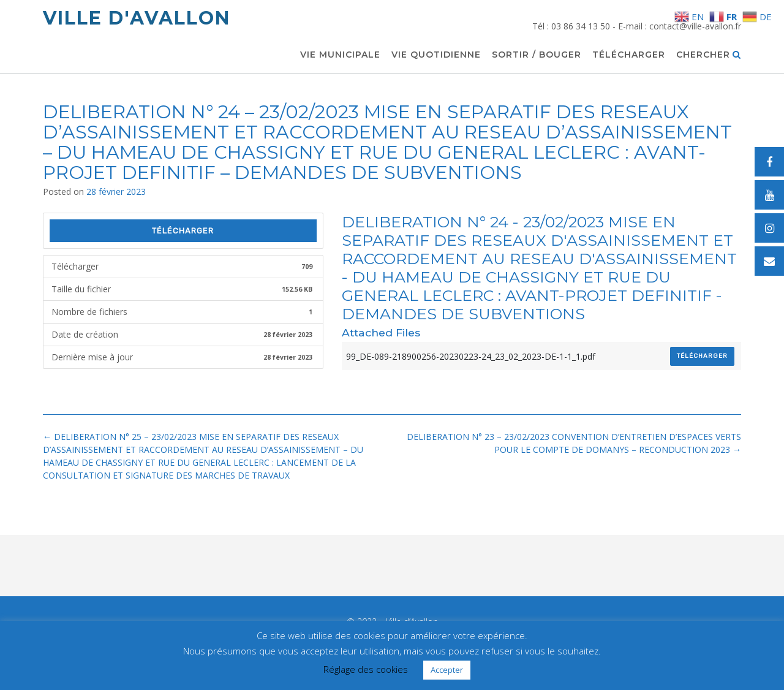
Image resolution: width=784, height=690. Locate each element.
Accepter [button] (447, 670)
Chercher (709, 55)
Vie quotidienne (436, 55)
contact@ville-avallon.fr (695, 26)
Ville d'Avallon (137, 18)
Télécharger (629, 55)
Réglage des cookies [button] (366, 669)
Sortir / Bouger (537, 55)
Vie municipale (340, 55)
